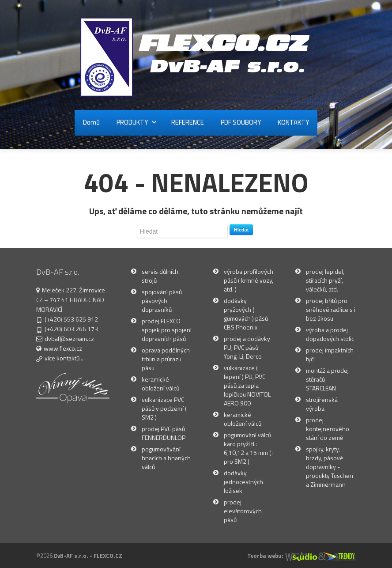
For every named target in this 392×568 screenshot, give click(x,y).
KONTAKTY (293, 122)
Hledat (241, 230)
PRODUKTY (137, 122)
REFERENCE (188, 122)
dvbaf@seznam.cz (69, 339)
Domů (91, 122)
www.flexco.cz (63, 348)
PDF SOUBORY (241, 122)
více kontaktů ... (65, 358)
